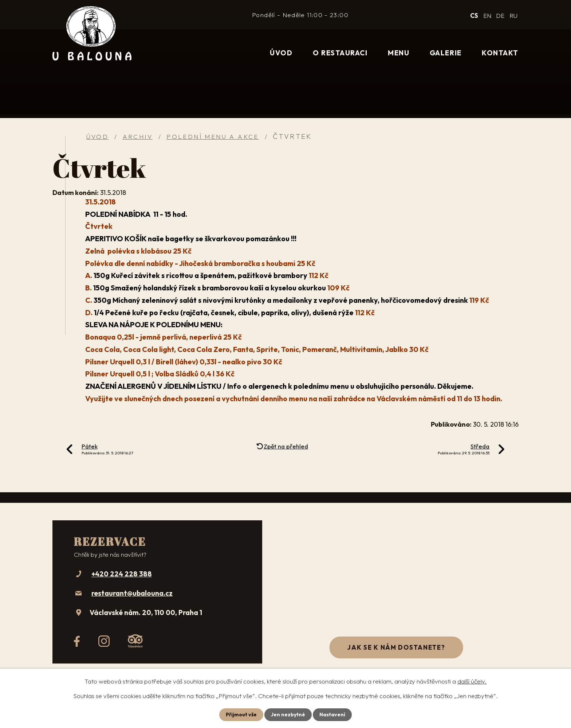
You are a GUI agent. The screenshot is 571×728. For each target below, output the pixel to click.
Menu (399, 53)
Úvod (281, 53)
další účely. (472, 681)
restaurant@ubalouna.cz (132, 593)
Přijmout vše (241, 715)
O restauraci (340, 53)
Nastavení (332, 715)
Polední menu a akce (213, 136)
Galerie (446, 53)
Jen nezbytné (288, 715)
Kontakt (500, 53)
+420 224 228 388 (122, 574)
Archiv (138, 136)
